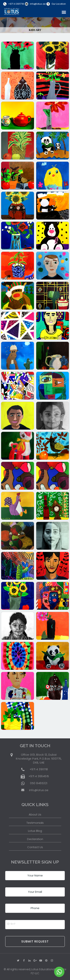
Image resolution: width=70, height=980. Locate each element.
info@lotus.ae (38, 4)
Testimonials (35, 823)
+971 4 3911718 (16, 4)
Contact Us (35, 847)
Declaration (35, 839)
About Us (35, 814)
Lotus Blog (35, 831)
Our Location (59, 4)
